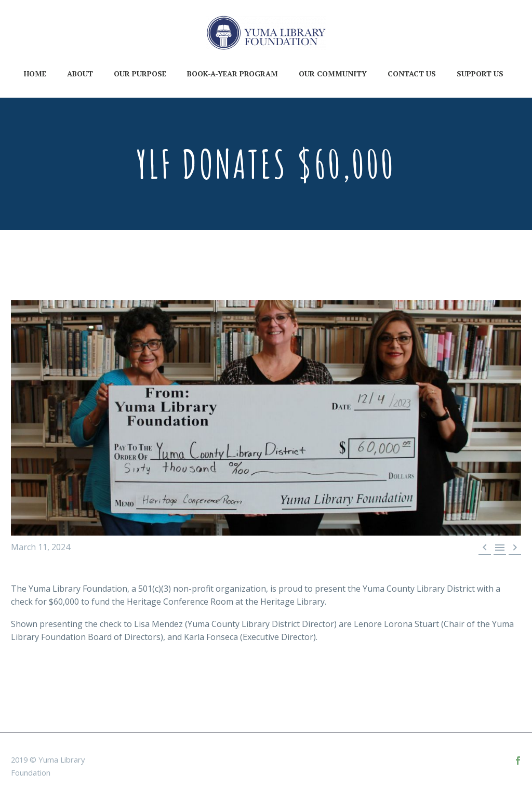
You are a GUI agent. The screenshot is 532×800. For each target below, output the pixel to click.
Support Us (480, 74)
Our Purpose (140, 74)
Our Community (333, 74)
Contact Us (412, 74)
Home (35, 74)
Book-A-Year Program (232, 74)
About (80, 74)
